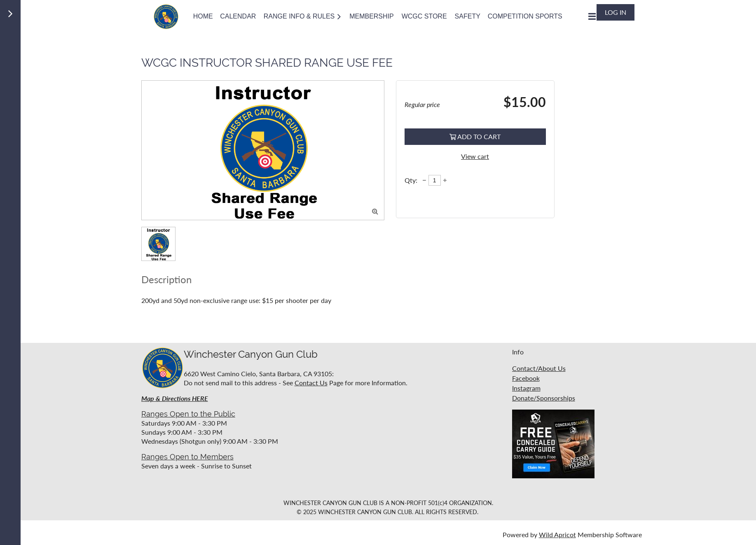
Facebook (526, 378)
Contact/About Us (539, 368)
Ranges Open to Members (187, 457)
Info (518, 352)
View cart (475, 156)
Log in (616, 12)
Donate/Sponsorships (544, 398)
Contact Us (311, 383)
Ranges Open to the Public (188, 414)
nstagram (527, 388)
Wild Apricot (557, 535)
